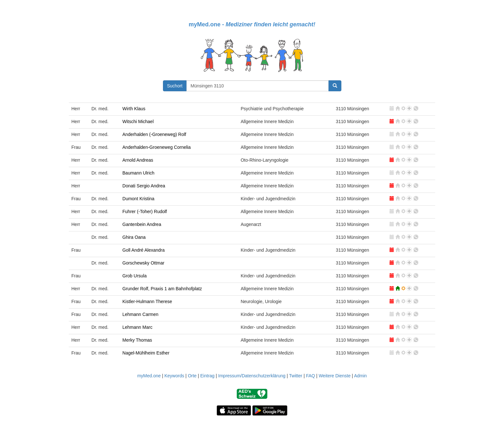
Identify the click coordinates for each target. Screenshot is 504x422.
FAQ (310, 376)
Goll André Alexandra (144, 250)
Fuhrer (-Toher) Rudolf (145, 211)
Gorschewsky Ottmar (144, 263)
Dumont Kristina (139, 199)
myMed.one (149, 376)
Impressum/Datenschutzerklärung (252, 376)
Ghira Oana (134, 237)
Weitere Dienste (334, 376)
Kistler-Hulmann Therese (147, 301)
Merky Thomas (137, 340)
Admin (360, 376)
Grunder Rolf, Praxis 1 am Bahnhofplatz (162, 289)
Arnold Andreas (138, 160)
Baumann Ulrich (139, 173)
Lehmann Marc (137, 327)
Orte (192, 376)
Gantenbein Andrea (142, 224)
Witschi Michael (138, 121)
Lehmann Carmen (140, 314)
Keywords (174, 376)
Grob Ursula (135, 276)
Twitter (296, 376)
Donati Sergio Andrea (144, 186)
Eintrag (207, 376)
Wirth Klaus (134, 109)
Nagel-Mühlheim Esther (146, 353)
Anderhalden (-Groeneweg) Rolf (154, 134)
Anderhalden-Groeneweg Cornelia (157, 147)
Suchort (175, 86)
